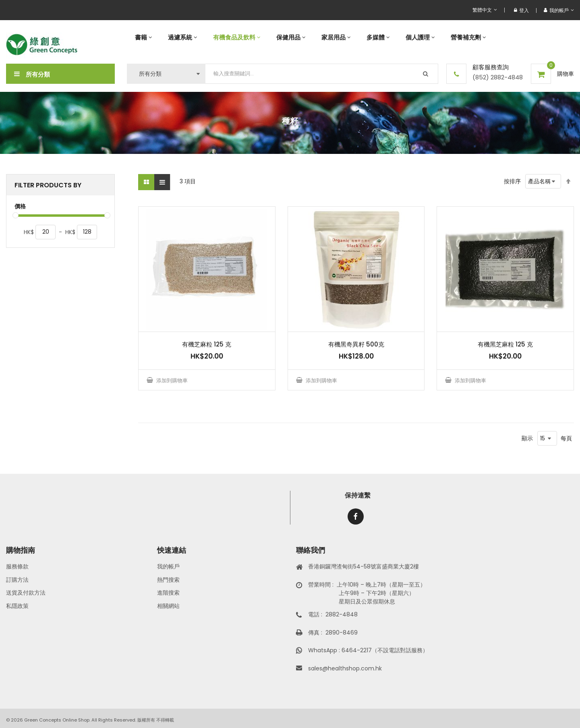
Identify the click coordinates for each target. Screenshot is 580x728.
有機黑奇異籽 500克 (356, 344)
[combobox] (322, 74)
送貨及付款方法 (26, 593)
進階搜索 (168, 593)
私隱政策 (17, 606)
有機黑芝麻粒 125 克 (505, 344)
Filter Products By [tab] (48, 185)
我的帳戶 (168, 566)
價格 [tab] (20, 206)
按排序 (512, 181)
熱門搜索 (168, 580)
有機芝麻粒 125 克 (207, 344)
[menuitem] (143, 37)
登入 (521, 10)
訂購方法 (17, 580)
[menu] (350, 37)
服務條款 (17, 566)
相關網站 (168, 606)
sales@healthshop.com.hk (345, 668)
